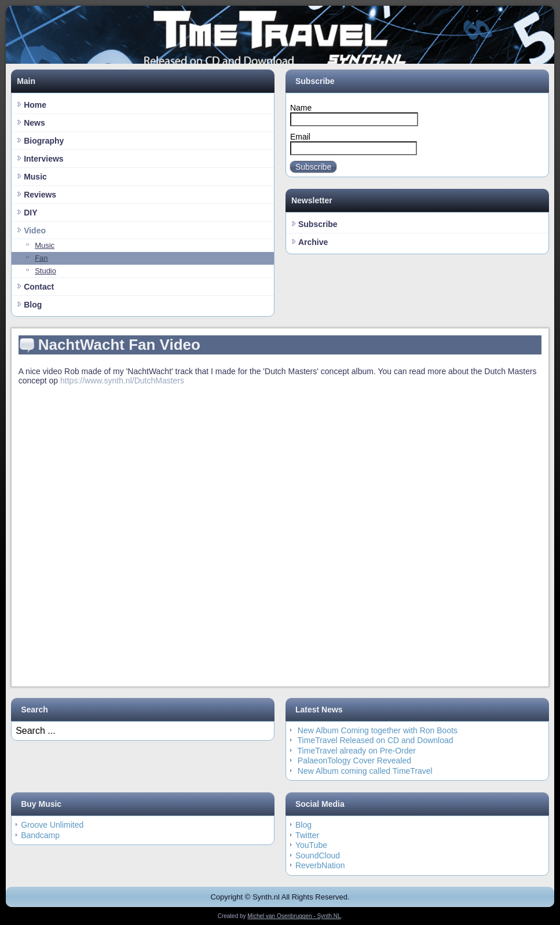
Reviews (40, 195)
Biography (44, 141)
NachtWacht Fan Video (119, 345)
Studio (45, 271)
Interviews (43, 159)
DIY (30, 213)
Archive (313, 242)
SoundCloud (318, 855)
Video (35, 231)
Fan (41, 258)
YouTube (311, 845)
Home (35, 105)
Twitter (307, 835)
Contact (39, 287)
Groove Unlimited (52, 825)
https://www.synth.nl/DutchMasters (122, 381)
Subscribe (313, 167)
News (34, 123)
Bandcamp (40, 835)
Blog (33, 305)
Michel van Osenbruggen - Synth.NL (294, 916)
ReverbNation (320, 865)
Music (35, 177)
